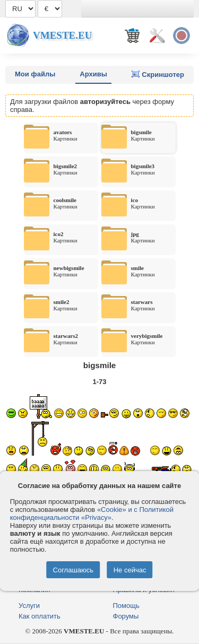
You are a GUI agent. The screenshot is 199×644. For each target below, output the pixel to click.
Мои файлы (35, 74)
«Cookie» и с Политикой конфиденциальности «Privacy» (92, 514)
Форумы (126, 616)
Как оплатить (40, 616)
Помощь (126, 606)
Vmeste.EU (62, 35)
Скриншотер (158, 74)
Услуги (29, 606)
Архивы (93, 74)
